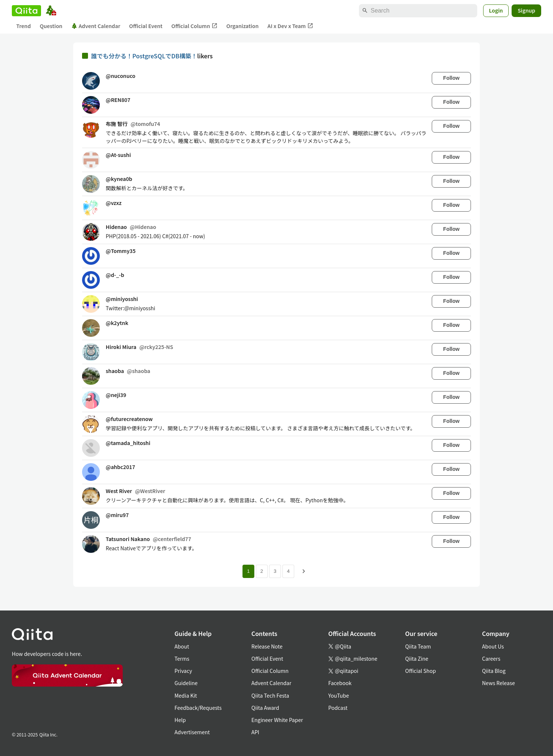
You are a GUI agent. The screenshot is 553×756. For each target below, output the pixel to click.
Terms (182, 658)
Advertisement (192, 732)
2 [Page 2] (262, 571)
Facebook (340, 683)
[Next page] (304, 571)
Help (180, 720)
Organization (242, 26)
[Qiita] (26, 11)
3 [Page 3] (275, 571)
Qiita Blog (494, 671)
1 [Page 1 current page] (248, 571)
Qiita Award (265, 708)
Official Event (146, 26)
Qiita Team (418, 646)
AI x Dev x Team (291, 26)
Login (496, 10)
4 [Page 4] (288, 571)
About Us (493, 646)
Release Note (267, 646)
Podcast (338, 708)
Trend (23, 26)
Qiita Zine (417, 658)
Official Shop (420, 671)
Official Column (195, 26)
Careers (491, 658)
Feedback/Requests (198, 708)
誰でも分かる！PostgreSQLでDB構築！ (144, 56)
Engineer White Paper (277, 720)
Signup (526, 10)
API (255, 732)
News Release (498, 683)
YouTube (339, 695)
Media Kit (186, 695)
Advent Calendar (96, 26)
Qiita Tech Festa (270, 695)
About (182, 646)
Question (51, 26)
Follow (451, 78)
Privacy (183, 671)
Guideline (186, 683)
